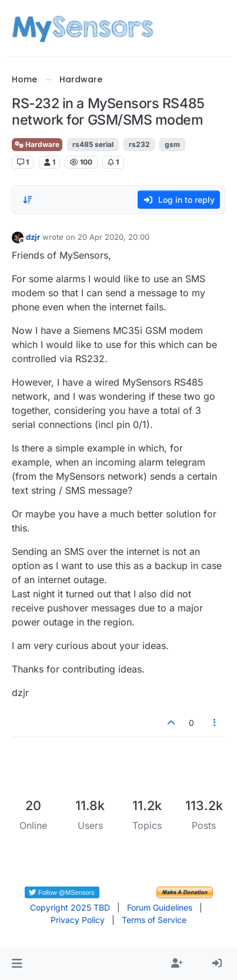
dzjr (33, 237)
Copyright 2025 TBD (70, 907)
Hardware (37, 144)
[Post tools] (215, 723)
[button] (17, 964)
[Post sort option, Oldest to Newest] (28, 200)
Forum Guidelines (160, 907)
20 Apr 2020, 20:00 (114, 237)
